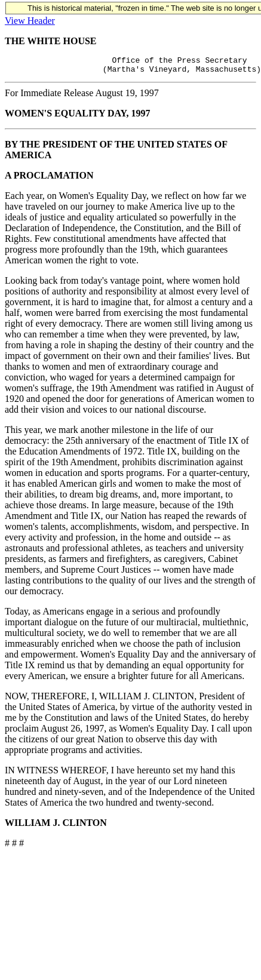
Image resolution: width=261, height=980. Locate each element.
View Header (30, 21)
